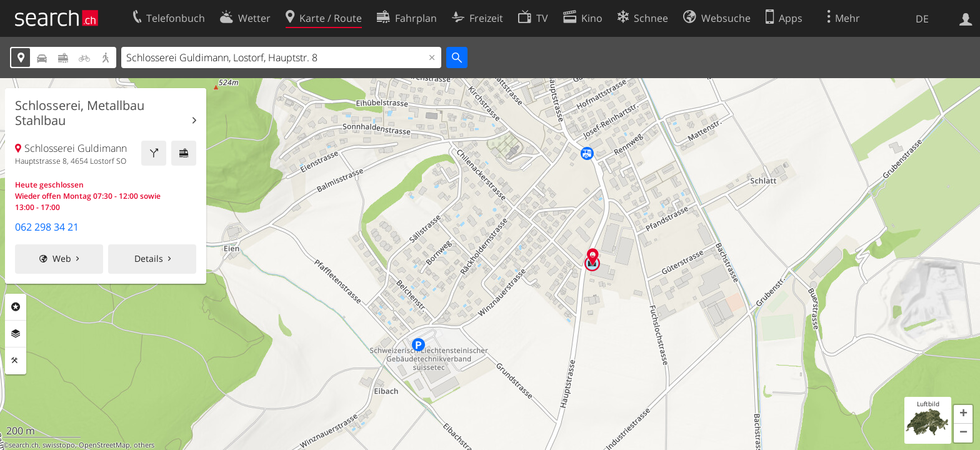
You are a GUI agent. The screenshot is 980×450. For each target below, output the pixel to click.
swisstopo (59, 445)
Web (62, 258)
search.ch (24, 445)
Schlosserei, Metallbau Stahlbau (80, 113)
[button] (963, 414)
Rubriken (16, 307)
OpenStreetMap (104, 445)
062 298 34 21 (47, 227)
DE (922, 19)
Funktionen (16, 361)
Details (149, 258)
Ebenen (16, 334)
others (144, 445)
